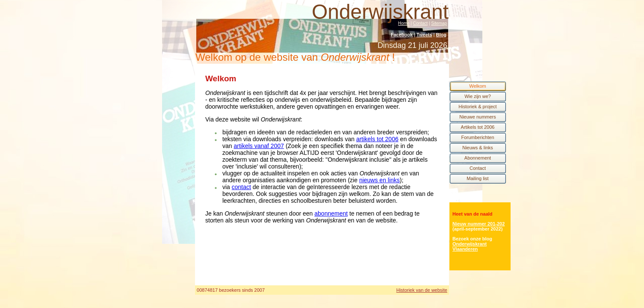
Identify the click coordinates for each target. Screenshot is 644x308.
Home (404, 23)
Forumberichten (477, 137)
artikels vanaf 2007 (259, 146)
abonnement (331, 213)
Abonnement (478, 158)
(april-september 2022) (477, 229)
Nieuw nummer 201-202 (479, 224)
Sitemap (439, 23)
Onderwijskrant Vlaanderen (470, 246)
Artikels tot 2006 (478, 127)
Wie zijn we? (478, 96)
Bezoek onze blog (472, 239)
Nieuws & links (478, 148)
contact (241, 187)
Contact (420, 23)
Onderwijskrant (380, 12)
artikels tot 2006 (377, 139)
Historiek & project (477, 107)
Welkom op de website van (295, 57)
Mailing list (477, 178)
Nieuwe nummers (478, 117)
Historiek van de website (422, 290)
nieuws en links (380, 180)
